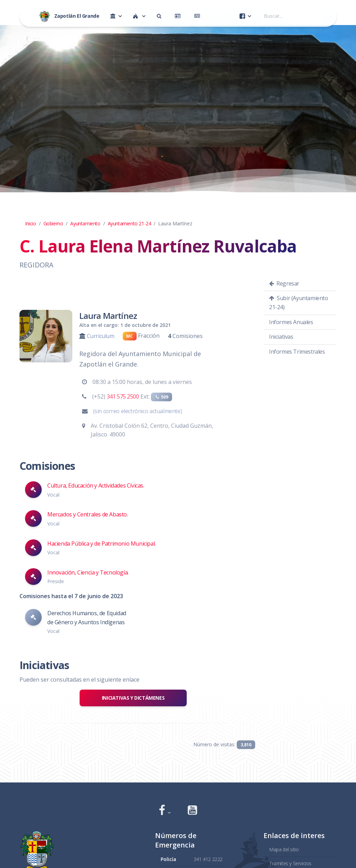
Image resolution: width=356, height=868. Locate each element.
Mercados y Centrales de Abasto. (88, 514)
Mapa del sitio (284, 849)
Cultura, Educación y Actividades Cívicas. (96, 485)
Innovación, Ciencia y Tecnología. (88, 572)
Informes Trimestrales (297, 352)
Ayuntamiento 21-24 (130, 223)
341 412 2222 (208, 859)
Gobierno (53, 223)
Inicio (31, 223)
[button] (165, 811)
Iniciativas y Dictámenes (133, 698)
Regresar (284, 283)
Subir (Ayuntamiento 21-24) (299, 303)
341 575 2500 (123, 396)
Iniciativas (281, 337)
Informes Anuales (291, 322)
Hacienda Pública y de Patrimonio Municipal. (102, 544)
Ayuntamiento (85, 223)
